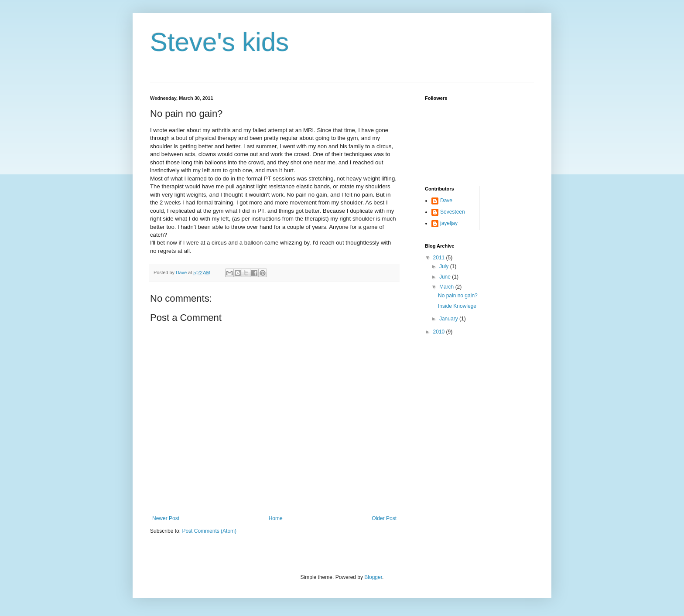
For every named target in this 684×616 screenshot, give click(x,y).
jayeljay (449, 223)
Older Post (384, 518)
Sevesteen (453, 212)
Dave (446, 201)
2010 (440, 332)
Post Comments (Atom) (209, 531)
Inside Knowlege (457, 306)
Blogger (373, 577)
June (446, 277)
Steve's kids (219, 42)
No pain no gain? (458, 296)
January (449, 319)
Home (276, 518)
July (445, 266)
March (447, 287)
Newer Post (166, 518)
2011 (440, 258)
